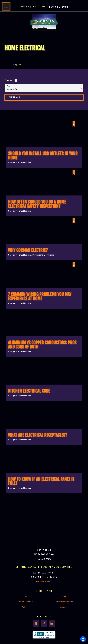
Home (24, 602)
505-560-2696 (59, 7)
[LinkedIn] (52, 629)
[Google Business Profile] (36, 629)
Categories (16, 65)
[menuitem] (24, 602)
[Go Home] (7, 65)
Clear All (15, 98)
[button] (83, 639)
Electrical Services (24, 607)
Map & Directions (44, 587)
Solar (24, 613)
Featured (8, 81)
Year (8, 87)
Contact (64, 613)
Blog (64, 602)
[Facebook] (44, 629)
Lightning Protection (64, 607)
